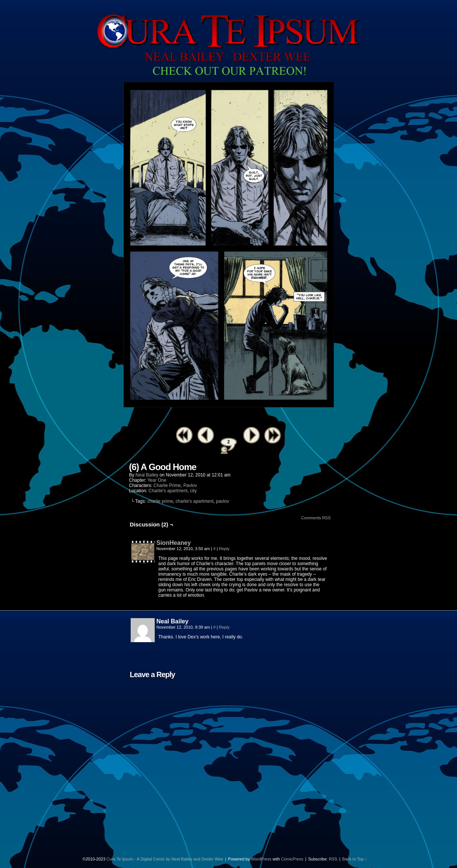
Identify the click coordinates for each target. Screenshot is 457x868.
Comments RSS (316, 518)
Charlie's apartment (168, 491)
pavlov (222, 501)
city (193, 491)
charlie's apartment (195, 501)
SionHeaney (174, 543)
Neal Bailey (147, 475)
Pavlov (190, 485)
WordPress (261, 859)
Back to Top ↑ (354, 859)
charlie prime (160, 501)
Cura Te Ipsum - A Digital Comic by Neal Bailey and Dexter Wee (165, 859)
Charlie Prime (167, 485)
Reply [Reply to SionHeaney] (224, 549)
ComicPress (292, 859)
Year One (157, 480)
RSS (333, 859)
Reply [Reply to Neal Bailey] (224, 627)
